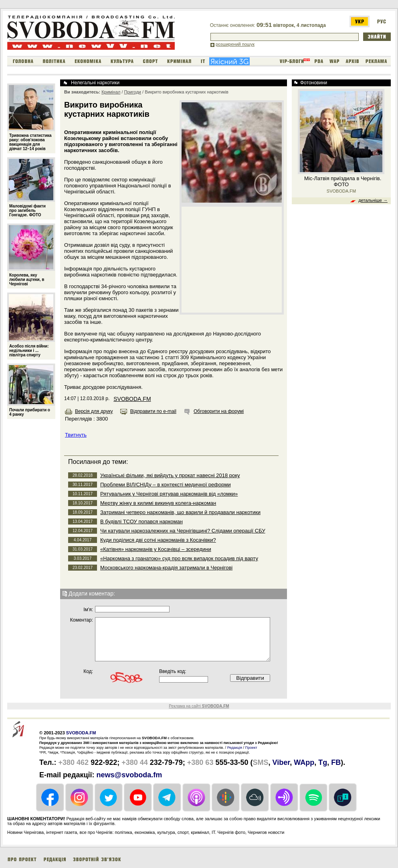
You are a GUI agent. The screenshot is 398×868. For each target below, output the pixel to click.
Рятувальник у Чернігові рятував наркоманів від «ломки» (169, 494)
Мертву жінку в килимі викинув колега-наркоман (158, 503)
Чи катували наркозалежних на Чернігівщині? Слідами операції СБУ (183, 531)
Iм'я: (88, 610)
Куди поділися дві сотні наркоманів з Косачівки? (158, 540)
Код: (88, 671)
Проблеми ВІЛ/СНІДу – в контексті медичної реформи (166, 485)
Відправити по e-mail (153, 411)
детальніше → (373, 200)
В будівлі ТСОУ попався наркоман (141, 521)
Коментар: (82, 620)
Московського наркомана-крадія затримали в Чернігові (166, 568)
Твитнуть (76, 435)
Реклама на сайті (199, 706)
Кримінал (111, 92)
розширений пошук (235, 44)
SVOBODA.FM (132, 399)
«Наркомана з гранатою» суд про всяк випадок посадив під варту (179, 558)
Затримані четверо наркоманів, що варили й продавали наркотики (180, 512)
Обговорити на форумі (219, 411)
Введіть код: (173, 671)
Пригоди (133, 92)
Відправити (250, 678)
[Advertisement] (232, 259)
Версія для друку (94, 411)
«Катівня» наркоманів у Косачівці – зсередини (156, 549)
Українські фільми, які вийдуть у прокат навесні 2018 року (170, 475)
